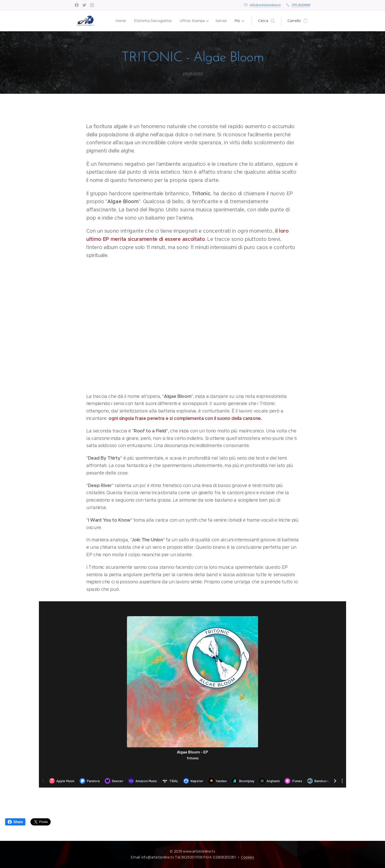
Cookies (248, 857)
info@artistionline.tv (265, 5)
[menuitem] (120, 21)
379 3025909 (301, 5)
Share (15, 822)
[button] (266, 21)
